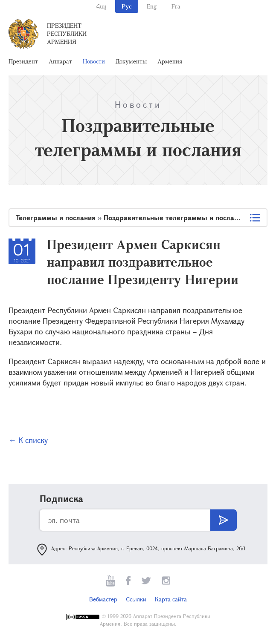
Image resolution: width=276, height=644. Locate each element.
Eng (152, 6)
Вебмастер (103, 599)
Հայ (101, 6)
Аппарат (60, 61)
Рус (127, 6)
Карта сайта (171, 599)
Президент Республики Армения (67, 33)
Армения (170, 61)
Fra (176, 6)
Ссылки (136, 599)
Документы (131, 61)
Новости (94, 61)
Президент (23, 61)
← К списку (28, 440)
